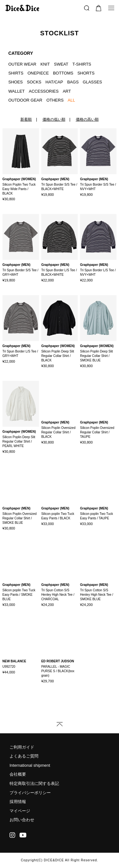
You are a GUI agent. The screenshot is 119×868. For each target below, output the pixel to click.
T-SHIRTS (82, 64)
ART (67, 91)
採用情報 (18, 802)
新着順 (26, 119)
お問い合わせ (22, 820)
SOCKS (34, 82)
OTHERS (55, 100)
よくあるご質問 (24, 756)
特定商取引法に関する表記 (34, 783)
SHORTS (86, 73)
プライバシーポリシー (30, 793)
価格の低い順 (54, 119)
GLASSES (93, 82)
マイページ (20, 811)
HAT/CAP (54, 82)
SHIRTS (16, 73)
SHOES (16, 82)
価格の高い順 (87, 119)
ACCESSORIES (44, 91)
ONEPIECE (38, 73)
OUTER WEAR (22, 64)
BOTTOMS (63, 73)
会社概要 (18, 774)
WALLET (17, 91)
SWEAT (61, 64)
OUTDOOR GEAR (25, 100)
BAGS (73, 82)
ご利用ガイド (22, 747)
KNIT (45, 64)
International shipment (30, 765)
